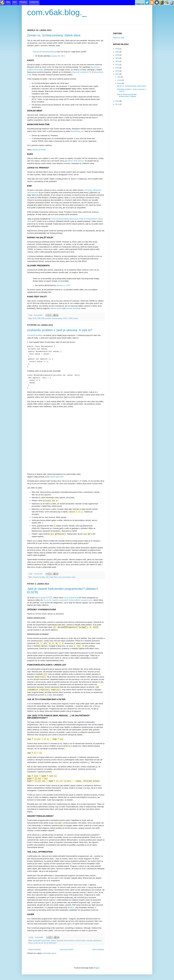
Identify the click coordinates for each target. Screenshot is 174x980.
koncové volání (80, 941)
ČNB (39, 318)
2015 (117, 68)
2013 (117, 74)
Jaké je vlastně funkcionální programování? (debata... (127, 95)
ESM (43, 318)
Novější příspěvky (34, 950)
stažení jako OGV (56, 477)
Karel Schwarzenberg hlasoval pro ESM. (68, 219)
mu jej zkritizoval (70, 598)
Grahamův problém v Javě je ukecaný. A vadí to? (60, 330)
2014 (117, 71)
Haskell (53, 941)
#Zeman (36, 52)
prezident (48, 318)
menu (87, 3)
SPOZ (65, 318)
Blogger (97, 968)
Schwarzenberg (57, 318)
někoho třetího (56, 308)
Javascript (60, 941)
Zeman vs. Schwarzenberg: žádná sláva (54, 35)
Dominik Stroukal (73, 308)
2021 (117, 52)
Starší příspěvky (98, 950)
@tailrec (71, 908)
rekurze (31, 943)
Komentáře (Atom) (49, 953)
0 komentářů (38, 315)
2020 (117, 55)
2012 (117, 101)
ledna (120, 83)
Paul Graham (66, 577)
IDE (47, 577)
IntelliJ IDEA (53, 577)
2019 (117, 58)
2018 (117, 61)
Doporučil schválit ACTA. (82, 72)
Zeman (76, 318)
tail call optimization (50, 943)
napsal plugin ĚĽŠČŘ (44, 598)
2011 (117, 104)
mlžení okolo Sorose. (76, 161)
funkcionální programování (41, 941)
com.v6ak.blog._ (57, 12)
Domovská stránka (67, 950)
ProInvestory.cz (77, 131)
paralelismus (97, 941)
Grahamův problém (35, 335)
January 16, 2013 (58, 56)
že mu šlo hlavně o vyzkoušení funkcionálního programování (68, 600)
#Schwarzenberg (48, 52)
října (119, 77)
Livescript (89, 941)
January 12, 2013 (63, 285)
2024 (117, 49)
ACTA (35, 318)
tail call (41, 943)
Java (60, 577)
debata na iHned (39, 150)
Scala (73, 577)
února (120, 80)
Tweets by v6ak (118, 38)
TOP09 (70, 318)
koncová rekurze (69, 941)
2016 (117, 65)
